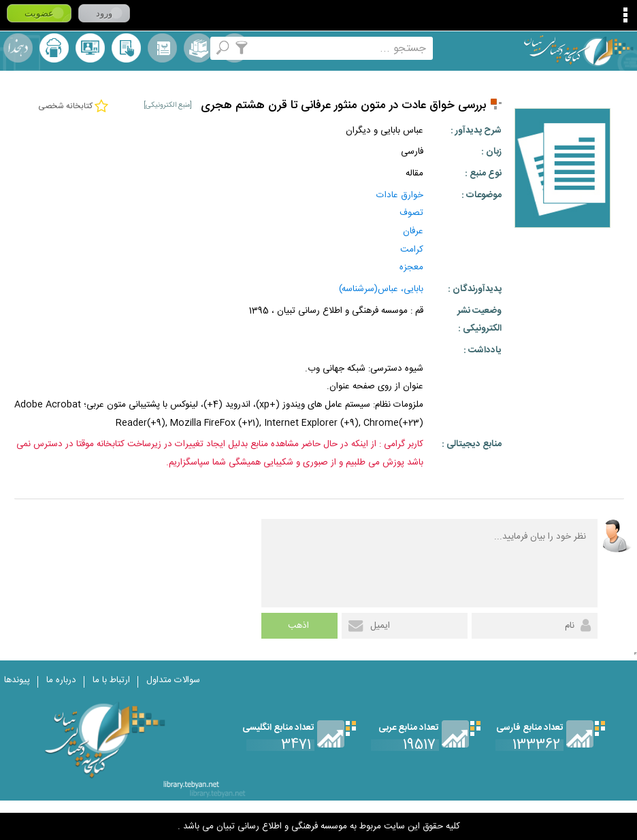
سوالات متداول (173, 680)
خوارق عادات (400, 195)
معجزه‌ (411, 267)
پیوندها (17, 680)
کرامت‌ (412, 250)
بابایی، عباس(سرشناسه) (381, 289)
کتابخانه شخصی (126, 48)
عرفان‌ (413, 231)
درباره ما (61, 680)
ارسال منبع (54, 48)
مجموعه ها (198, 48)
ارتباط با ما (111, 680)
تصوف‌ (411, 213)
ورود (104, 13)
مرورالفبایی (162, 48)
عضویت (39, 13)
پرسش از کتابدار (90, 48)
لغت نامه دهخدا (18, 48)
